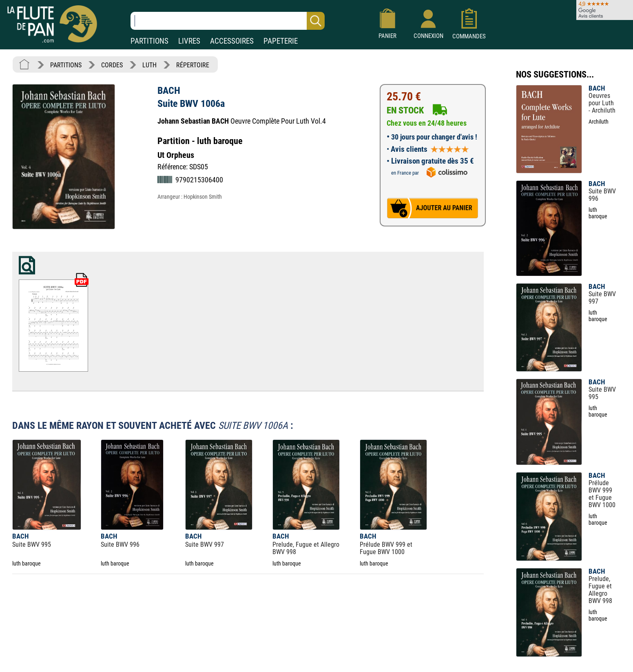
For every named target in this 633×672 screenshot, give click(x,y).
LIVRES (189, 41)
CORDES (112, 65)
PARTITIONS (149, 41)
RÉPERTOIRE (193, 65)
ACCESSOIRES (232, 41)
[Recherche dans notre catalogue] (228, 21)
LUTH (149, 65)
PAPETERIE (281, 41)
